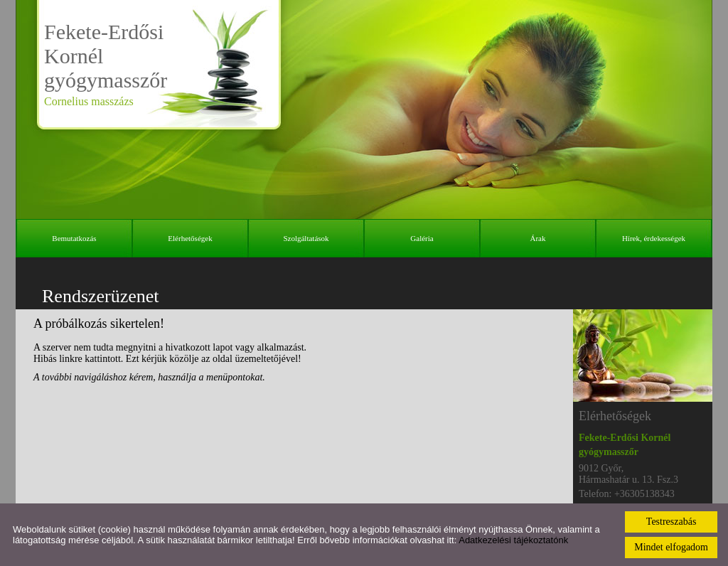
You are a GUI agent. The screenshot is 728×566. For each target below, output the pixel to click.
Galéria (422, 238)
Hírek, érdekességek (654, 238)
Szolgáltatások (306, 238)
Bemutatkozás (74, 238)
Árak (538, 238)
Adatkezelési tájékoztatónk (513, 540)
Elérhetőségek (190, 238)
